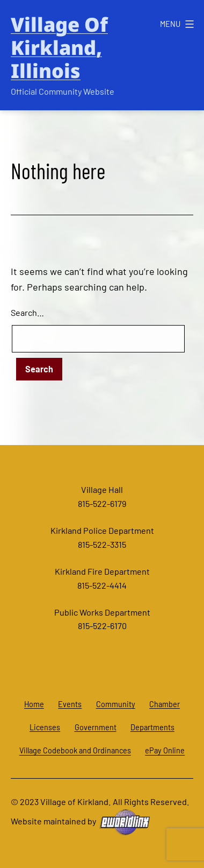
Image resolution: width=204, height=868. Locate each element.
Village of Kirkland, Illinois (59, 48)
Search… (27, 312)
